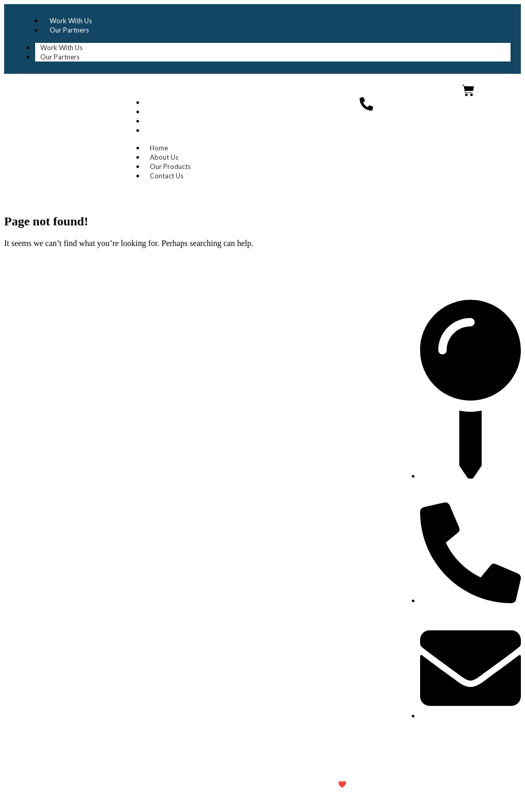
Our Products (172, 121)
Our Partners (69, 30)
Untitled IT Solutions (390, 784)
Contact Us (168, 130)
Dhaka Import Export (56, 96)
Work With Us (71, 21)
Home (160, 102)
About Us (166, 112)
